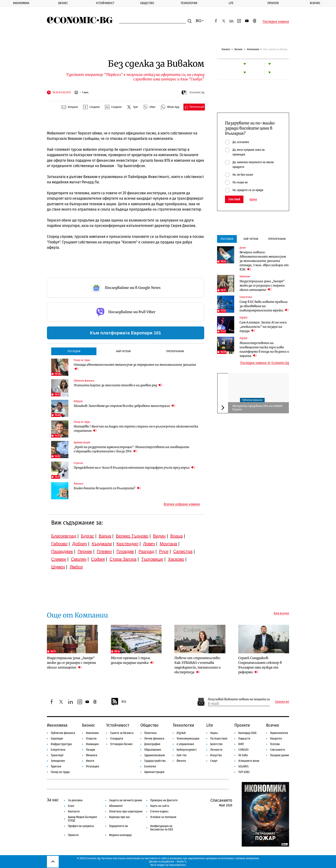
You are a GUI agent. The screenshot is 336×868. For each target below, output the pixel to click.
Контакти (74, 811)
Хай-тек (182, 755)
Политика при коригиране (126, 811)
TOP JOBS (244, 772)
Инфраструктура (61, 744)
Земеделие (58, 761)
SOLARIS (243, 766)
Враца (177, 536)
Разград (146, 551)
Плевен (104, 551)
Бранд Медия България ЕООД (82, 819)
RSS (118, 702)
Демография (152, 744)
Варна (105, 536)
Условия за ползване (163, 817)
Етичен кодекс (159, 811)
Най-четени (123, 351)
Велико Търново (132, 536)
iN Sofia (243, 755)
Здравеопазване (155, 755)
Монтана (168, 544)
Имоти (90, 761)
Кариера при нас (120, 817)
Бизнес (63, 3)
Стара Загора (123, 559)
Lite (231, 3)
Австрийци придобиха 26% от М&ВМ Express (257, 408)
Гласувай (234, 199)
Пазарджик (62, 551)
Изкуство (216, 755)
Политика (150, 733)
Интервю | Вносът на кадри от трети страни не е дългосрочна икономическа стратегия (136, 429)
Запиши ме (282, 702)
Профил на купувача (81, 826)
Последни (74, 351)
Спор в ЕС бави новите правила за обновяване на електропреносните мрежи (264, 306)
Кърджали (102, 544)
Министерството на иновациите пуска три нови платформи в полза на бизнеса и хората (264, 349)
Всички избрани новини (182, 504)
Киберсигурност (187, 750)
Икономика (21, 3)
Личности (216, 750)
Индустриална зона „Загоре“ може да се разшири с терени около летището (262, 285)
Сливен (59, 559)
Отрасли (78, 463)
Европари (57, 739)
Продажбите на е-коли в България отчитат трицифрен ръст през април (134, 467)
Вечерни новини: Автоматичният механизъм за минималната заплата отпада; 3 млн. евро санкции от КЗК (264, 261)
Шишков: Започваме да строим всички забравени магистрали (124, 406)
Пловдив (125, 551)
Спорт (214, 761)
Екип (71, 806)
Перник (85, 551)
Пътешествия (219, 739)
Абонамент (116, 806)
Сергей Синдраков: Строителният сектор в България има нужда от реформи (260, 665)
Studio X (181, 861)
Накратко (276, 739)
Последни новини (276, 22)
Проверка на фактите (164, 800)
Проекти (273, 3)
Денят (243, 248)
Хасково (176, 559)
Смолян (79, 559)
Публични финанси (84, 381)
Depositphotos (178, 865)
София (98, 559)
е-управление (185, 744)
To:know (275, 744)
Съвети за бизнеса (122, 733)
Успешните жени (249, 761)
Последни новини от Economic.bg (265, 363)
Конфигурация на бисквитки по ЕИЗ (162, 828)
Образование (153, 750)
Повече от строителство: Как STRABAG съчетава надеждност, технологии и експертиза (197, 665)
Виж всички (281, 613)
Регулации (93, 766)
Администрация (82, 442)
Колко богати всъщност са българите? (107, 488)
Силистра (183, 551)
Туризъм (56, 766)
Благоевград (64, 536)
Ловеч (149, 544)
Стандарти (117, 739)
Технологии (189, 3)
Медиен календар (120, 835)
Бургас (88, 536)
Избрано (78, 401)
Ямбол (76, 567)
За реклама (75, 800)
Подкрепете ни (118, 826)
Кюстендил (127, 544)
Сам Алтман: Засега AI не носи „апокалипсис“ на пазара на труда (263, 327)
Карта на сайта (160, 806)
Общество (147, 3)
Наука (214, 733)
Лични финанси (154, 739)
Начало (226, 49)
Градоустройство (155, 761)
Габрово (59, 544)
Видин (159, 536)
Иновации (92, 744)
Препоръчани (175, 351)
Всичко (315, 3)
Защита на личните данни (126, 800)
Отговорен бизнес (121, 744)
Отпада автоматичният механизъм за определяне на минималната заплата (135, 367)
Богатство (216, 744)
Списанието (277, 750)
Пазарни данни (280, 755)
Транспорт (57, 755)
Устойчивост (105, 3)
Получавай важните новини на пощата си (239, 699)
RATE (241, 744)
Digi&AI (243, 318)
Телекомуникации (188, 739)
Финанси (78, 484)
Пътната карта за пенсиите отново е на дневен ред (118, 385)
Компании (253, 49)
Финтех (181, 761)
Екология (150, 766)
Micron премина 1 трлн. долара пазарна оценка (132, 660)
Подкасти (244, 739)
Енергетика (246, 297)
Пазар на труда (82, 360)
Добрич (80, 544)
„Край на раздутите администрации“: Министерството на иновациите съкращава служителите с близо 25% (131, 449)
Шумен (58, 567)
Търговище (152, 559)
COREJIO (243, 750)
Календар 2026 (247, 733)
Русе (164, 551)
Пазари (91, 750)
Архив (253, 199)
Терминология (279, 733)
